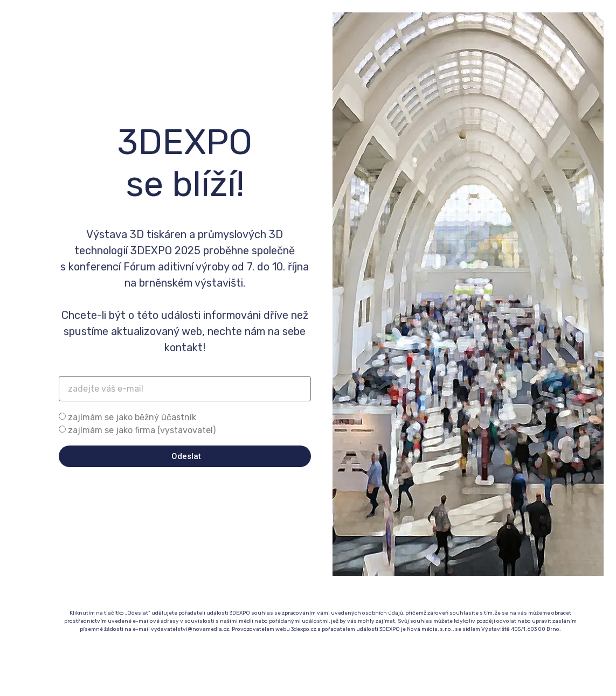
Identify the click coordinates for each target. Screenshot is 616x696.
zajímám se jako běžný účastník (132, 417)
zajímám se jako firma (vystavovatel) (142, 430)
